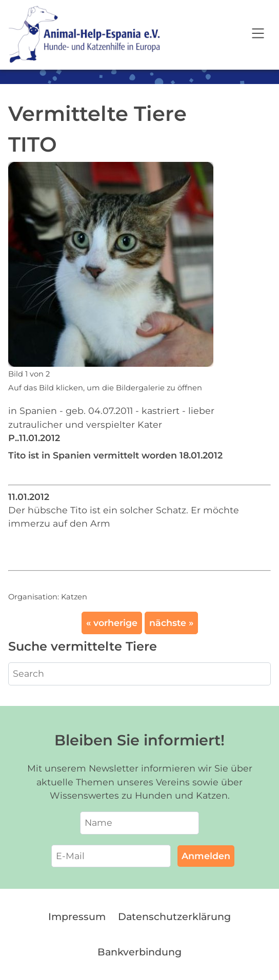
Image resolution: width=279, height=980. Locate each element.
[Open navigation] (258, 35)
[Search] (139, 674)
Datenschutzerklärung (174, 916)
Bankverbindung (139, 952)
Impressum (77, 916)
